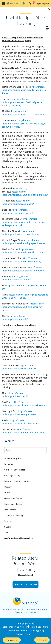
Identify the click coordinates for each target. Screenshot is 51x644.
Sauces (7, 521)
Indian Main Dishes (13, 504)
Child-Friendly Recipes (15, 470)
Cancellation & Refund (17, 630)
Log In (38, 3)
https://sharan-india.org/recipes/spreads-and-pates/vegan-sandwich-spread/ (24, 124)
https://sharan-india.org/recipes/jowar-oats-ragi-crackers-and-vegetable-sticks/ (24, 222)
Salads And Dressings (14, 515)
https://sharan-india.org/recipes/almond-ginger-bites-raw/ (24, 242)
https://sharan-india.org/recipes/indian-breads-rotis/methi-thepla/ (25, 90)
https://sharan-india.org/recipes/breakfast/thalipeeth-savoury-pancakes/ (22, 102)
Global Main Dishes (13, 498)
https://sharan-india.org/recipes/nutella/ (15, 318)
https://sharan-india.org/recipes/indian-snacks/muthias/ (23, 113)
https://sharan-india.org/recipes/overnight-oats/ (19, 413)
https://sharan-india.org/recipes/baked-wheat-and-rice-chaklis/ (26, 296)
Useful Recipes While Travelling (19, 538)
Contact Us (30, 634)
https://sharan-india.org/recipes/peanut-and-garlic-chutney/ (25, 193)
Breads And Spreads (13, 458)
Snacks (8, 527)
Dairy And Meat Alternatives (17, 481)
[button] (47, 28)
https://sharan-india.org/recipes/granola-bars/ (18, 202)
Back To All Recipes (26, 584)
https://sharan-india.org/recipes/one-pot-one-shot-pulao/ (24, 431)
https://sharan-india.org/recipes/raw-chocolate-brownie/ (23, 269)
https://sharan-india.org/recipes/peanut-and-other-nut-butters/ (24, 307)
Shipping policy (37, 630)
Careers (19, 634)
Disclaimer (8, 627)
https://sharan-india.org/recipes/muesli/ (15, 395)
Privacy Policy (21, 627)
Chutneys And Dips (13, 475)
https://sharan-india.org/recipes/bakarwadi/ (17, 278)
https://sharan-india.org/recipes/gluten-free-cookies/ (22, 260)
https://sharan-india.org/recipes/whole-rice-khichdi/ (21, 422)
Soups (7, 532)
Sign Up (45, 3)
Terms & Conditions (39, 627)
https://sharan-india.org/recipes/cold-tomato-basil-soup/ (23, 404)
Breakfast (9, 464)
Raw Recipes (10, 510)
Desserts (8, 487)
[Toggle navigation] (3, 4)
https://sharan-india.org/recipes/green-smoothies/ (20, 367)
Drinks (7, 493)
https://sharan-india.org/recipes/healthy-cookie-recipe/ (22, 251)
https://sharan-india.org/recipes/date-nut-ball (18, 211)
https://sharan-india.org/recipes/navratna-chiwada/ (21, 233)
